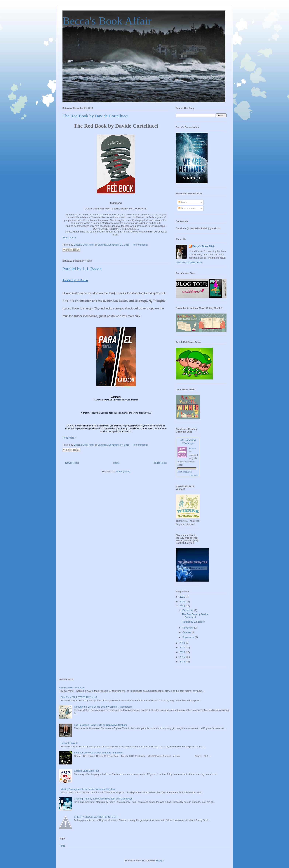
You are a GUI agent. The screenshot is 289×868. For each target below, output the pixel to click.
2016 (183, 652)
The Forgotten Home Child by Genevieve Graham (100, 725)
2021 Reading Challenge (188, 441)
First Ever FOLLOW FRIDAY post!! (79, 697)
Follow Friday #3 (69, 743)
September (189, 637)
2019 (183, 606)
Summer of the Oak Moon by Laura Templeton (98, 753)
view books (194, 475)
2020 (183, 602)
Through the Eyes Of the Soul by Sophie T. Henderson (103, 707)
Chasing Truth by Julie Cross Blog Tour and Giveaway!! (103, 799)
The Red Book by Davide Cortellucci (95, 116)
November (188, 628)
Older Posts (160, 463)
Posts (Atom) (123, 471)
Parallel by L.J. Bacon (82, 269)
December (188, 610)
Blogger (160, 861)
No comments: (140, 245)
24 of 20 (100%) (185, 472)
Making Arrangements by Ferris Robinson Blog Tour (88, 789)
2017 (183, 648)
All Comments (187, 208)
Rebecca (192, 448)
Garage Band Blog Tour (86, 771)
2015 (183, 657)
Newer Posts (72, 463)
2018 (183, 643)
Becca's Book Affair (107, 21)
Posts (182, 202)
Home (117, 463)
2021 (183, 597)
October (187, 632)
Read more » (69, 238)
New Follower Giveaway (72, 688)
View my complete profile (189, 262)
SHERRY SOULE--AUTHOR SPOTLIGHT (96, 817)
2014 (183, 662)
